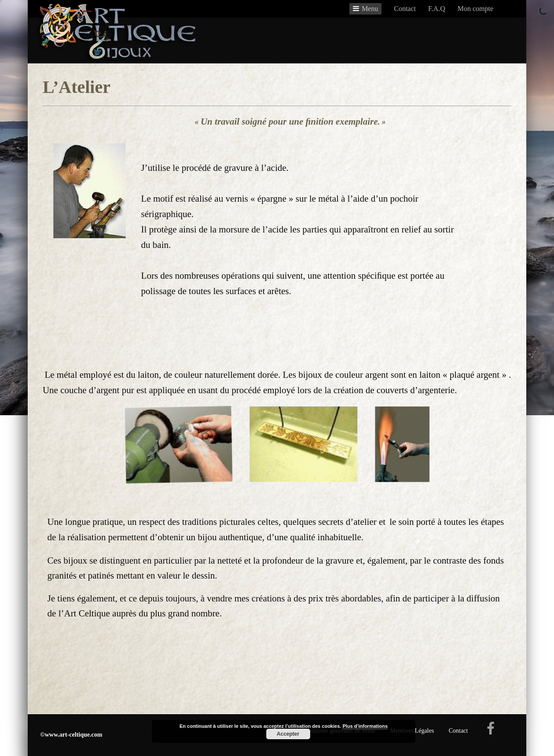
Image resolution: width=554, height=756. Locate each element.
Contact (405, 9)
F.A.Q (437, 9)
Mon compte (475, 9)
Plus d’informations (365, 726)
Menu (370, 9)
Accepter (288, 734)
